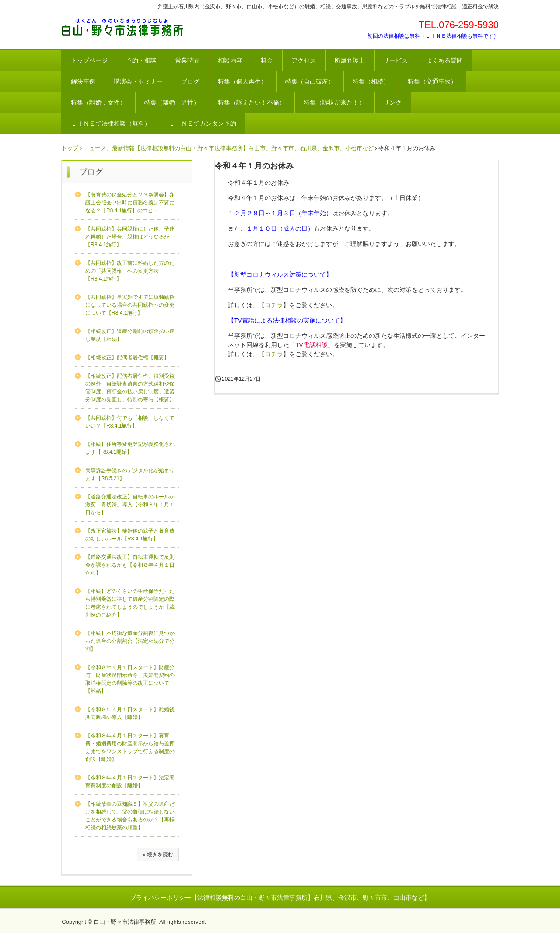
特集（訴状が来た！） (334, 102)
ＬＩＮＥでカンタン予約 (203, 123)
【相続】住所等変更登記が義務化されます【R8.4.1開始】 (130, 448)
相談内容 (230, 60)
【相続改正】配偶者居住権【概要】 (127, 358)
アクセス (304, 60)
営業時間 (187, 60)
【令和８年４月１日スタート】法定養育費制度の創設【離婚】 (130, 782)
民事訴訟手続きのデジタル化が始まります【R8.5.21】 (130, 474)
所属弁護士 (350, 60)
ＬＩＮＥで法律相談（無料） (111, 123)
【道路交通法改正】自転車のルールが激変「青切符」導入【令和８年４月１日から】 (130, 505)
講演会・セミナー (138, 81)
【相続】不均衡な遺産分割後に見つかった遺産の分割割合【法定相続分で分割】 (130, 641)
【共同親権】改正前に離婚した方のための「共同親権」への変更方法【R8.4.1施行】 (130, 271)
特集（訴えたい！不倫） (252, 102)
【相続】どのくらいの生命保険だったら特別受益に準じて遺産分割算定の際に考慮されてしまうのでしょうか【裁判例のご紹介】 (130, 603)
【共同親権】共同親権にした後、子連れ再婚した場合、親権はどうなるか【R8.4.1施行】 (130, 237)
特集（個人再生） (242, 81)
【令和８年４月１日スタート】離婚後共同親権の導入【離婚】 (130, 713)
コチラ (274, 305)
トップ (70, 148)
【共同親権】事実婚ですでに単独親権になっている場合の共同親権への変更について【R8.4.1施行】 (130, 305)
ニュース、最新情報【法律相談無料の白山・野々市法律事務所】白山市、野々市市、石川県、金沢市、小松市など (229, 148)
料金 (267, 60)
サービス (395, 60)
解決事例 (83, 81)
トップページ (89, 60)
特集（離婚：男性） (172, 102)
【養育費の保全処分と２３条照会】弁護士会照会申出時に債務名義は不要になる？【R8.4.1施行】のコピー (130, 203)
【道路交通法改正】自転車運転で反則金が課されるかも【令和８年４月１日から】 (130, 565)
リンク (392, 102)
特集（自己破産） (310, 81)
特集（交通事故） (432, 81)
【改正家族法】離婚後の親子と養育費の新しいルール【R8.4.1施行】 (130, 535)
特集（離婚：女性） (98, 102)
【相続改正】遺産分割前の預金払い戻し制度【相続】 (130, 335)
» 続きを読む (158, 855)
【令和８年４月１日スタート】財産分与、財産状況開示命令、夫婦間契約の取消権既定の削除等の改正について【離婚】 (130, 679)
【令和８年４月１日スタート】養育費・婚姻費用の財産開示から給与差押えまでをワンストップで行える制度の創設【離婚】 (130, 747)
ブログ (190, 81)
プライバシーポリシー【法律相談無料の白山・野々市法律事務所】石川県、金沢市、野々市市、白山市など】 (280, 898)
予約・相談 (141, 60)
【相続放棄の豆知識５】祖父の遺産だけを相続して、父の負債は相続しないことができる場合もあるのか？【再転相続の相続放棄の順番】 (130, 816)
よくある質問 (444, 60)
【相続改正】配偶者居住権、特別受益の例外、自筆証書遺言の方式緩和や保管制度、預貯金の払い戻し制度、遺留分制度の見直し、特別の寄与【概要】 (130, 388)
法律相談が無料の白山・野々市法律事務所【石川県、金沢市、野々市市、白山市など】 (122, 28)
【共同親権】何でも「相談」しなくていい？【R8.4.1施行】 (130, 422)
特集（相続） (371, 81)
